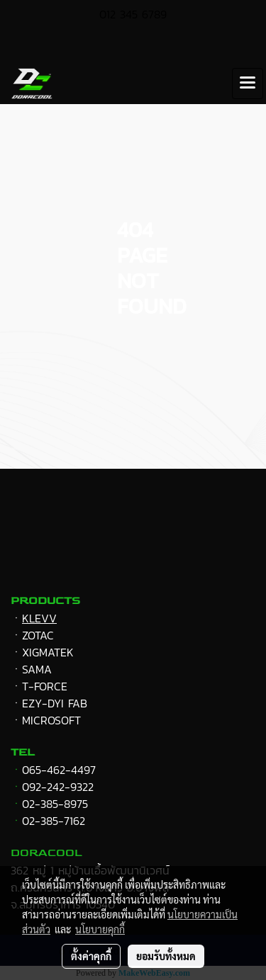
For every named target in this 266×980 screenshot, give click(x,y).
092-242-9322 (58, 787)
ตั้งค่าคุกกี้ (91, 956)
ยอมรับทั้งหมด (166, 956)
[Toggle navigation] (248, 84)
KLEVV (39, 618)
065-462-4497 (59, 770)
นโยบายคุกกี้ (100, 929)
